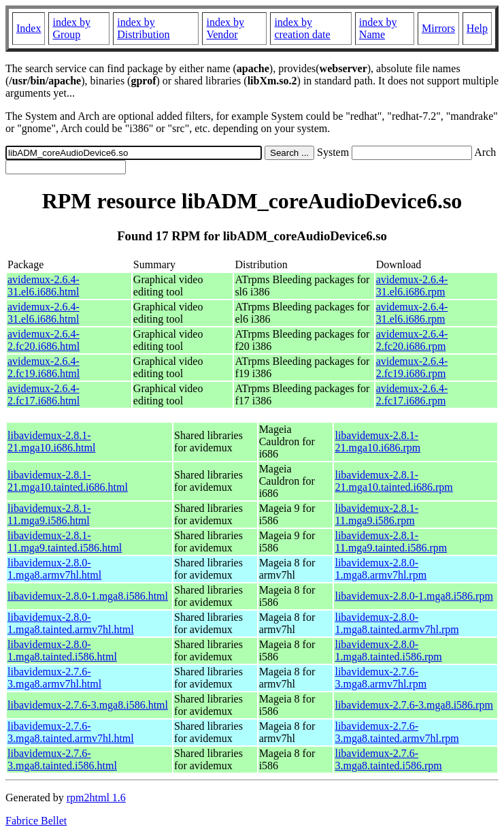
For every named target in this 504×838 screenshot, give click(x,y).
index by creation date (302, 28)
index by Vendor (225, 28)
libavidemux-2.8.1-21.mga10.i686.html (51, 441)
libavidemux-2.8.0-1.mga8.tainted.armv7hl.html (71, 623)
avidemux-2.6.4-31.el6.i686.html (44, 286)
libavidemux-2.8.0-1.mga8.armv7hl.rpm (381, 569)
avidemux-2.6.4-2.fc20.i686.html (44, 340)
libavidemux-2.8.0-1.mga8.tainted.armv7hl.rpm (397, 623)
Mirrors (438, 28)
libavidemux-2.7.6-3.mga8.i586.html (88, 705)
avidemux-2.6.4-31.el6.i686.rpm (412, 286)
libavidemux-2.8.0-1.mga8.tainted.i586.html (62, 650)
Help (477, 28)
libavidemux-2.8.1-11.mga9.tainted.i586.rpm (391, 542)
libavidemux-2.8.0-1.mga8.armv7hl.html (54, 569)
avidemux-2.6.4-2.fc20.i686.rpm (412, 340)
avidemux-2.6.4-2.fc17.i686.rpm (412, 394)
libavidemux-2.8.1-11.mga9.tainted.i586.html (65, 542)
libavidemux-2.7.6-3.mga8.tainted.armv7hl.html (71, 732)
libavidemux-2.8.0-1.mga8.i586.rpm (414, 596)
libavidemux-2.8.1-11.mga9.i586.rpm (376, 514)
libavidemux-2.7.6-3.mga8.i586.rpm (414, 705)
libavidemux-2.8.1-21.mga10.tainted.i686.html (68, 481)
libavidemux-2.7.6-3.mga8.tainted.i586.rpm (388, 759)
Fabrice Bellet (36, 821)
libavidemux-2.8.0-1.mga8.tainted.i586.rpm (388, 650)
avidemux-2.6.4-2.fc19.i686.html (44, 367)
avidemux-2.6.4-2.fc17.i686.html (44, 394)
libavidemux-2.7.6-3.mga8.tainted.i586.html (62, 759)
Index (29, 28)
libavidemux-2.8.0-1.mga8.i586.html (88, 596)
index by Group (71, 28)
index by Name (378, 28)
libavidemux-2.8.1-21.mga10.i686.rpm (377, 441)
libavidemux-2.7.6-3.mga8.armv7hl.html (54, 678)
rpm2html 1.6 (96, 797)
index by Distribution (143, 28)
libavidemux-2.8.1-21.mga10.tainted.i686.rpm (393, 481)
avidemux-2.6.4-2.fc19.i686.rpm (412, 367)
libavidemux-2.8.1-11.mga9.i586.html (49, 514)
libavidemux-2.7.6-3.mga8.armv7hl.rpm (381, 678)
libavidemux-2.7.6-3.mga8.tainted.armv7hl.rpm (397, 732)
